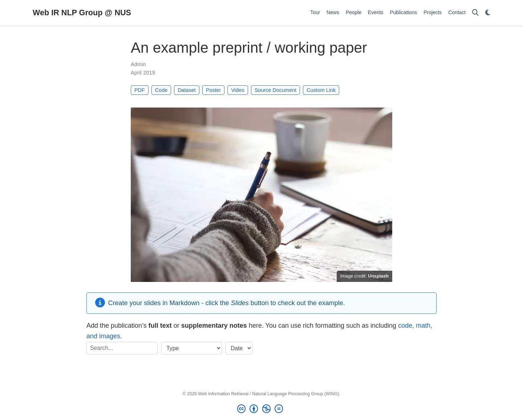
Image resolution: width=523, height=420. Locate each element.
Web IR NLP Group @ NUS (82, 13)
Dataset (187, 90)
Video (238, 90)
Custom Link (321, 90)
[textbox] (122, 348)
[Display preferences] (488, 13)
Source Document (275, 90)
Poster (214, 90)
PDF (140, 90)
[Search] (475, 13)
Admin (138, 64)
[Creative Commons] (261, 409)
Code (161, 90)
